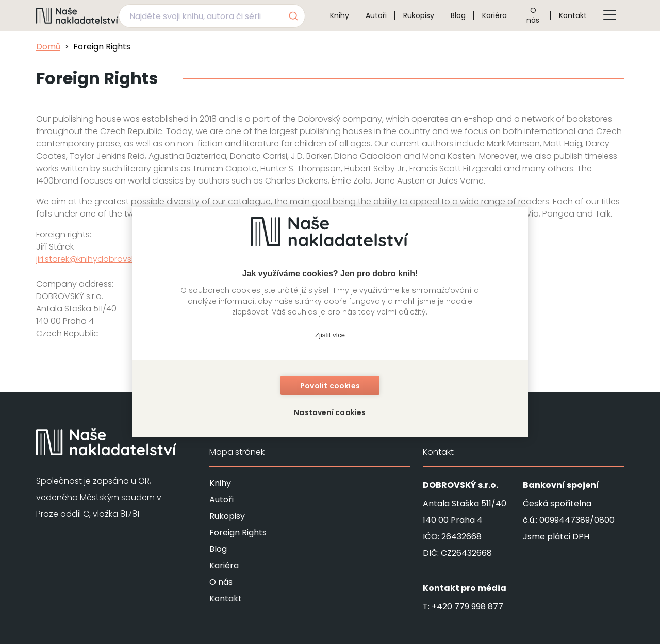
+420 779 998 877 (467, 607)
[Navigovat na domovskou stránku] (77, 15)
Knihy (340, 15)
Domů (48, 47)
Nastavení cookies (330, 412)
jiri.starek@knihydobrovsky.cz (93, 259)
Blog (458, 15)
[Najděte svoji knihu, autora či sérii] (200, 16)
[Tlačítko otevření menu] (609, 15)
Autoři (376, 15)
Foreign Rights (238, 532)
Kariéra (494, 15)
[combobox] (212, 16)
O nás (533, 15)
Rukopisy (419, 15)
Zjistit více (330, 335)
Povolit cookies (330, 386)
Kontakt (573, 15)
